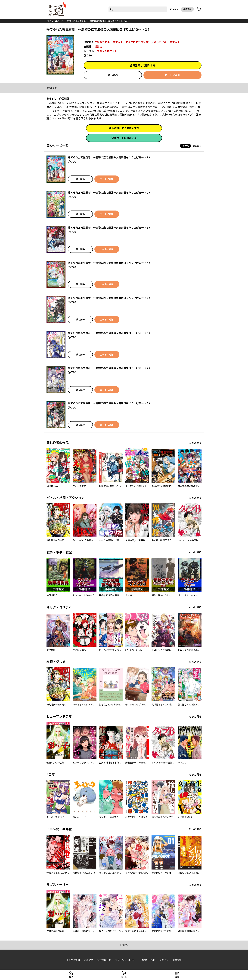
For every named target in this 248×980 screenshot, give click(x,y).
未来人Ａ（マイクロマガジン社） (132, 42)
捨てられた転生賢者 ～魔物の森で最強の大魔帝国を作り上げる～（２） (110, 193)
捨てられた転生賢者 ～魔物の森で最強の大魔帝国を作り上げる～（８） (110, 403)
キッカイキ (160, 42)
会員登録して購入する (143, 65)
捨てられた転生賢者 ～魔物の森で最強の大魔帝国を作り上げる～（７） (110, 368)
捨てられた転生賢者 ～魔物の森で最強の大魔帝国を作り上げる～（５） (110, 298)
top (49, 21)
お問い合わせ (148, 960)
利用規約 (89, 960)
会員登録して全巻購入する (124, 128)
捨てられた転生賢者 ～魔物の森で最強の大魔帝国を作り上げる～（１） (110, 157)
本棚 (177, 977)
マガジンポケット (107, 51)
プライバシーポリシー (126, 960)
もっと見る (195, 443)
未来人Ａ (175, 42)
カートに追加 (172, 75)
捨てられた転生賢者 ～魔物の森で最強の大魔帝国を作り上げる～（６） (110, 333)
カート (124, 977)
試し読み (113, 75)
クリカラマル (102, 42)
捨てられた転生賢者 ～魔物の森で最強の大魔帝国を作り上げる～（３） (110, 228)
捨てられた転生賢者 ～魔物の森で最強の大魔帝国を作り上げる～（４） (110, 263)
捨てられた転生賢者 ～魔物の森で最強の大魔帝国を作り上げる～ (98, 21)
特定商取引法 (104, 960)
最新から (197, 146)
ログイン (174, 9)
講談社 (98, 47)
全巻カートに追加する (124, 138)
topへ (124, 945)
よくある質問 (73, 960)
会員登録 (187, 9)
